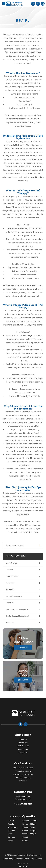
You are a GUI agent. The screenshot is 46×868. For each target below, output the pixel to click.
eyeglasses (10, 583)
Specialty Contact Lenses (23, 774)
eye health (10, 590)
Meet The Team (23, 746)
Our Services (23, 743)
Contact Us (23, 680)
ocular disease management (18, 616)
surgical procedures (14, 596)
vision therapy (12, 563)
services (9, 570)
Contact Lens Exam (23, 771)
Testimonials (23, 749)
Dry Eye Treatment (23, 778)
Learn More (23, 647)
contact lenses (12, 576)
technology (11, 623)
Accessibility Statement (13, 859)
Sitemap (39, 859)
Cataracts (23, 781)
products (10, 603)
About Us (23, 739)
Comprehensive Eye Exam (23, 768)
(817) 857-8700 (26, 804)
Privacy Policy (29, 859)
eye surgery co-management (18, 609)
